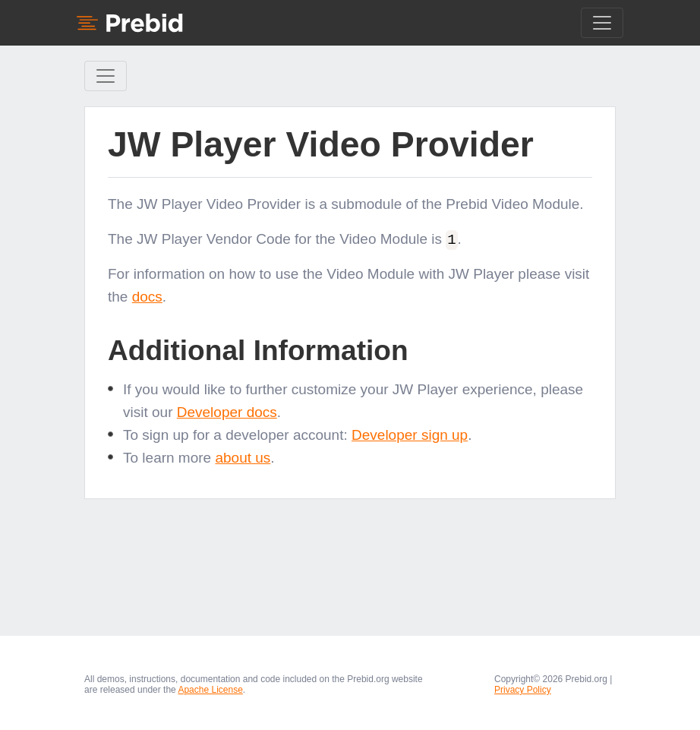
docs (147, 297)
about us (243, 457)
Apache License (210, 690)
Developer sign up (410, 434)
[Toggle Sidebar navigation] (106, 76)
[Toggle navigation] (602, 23)
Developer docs (227, 411)
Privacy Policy (523, 690)
